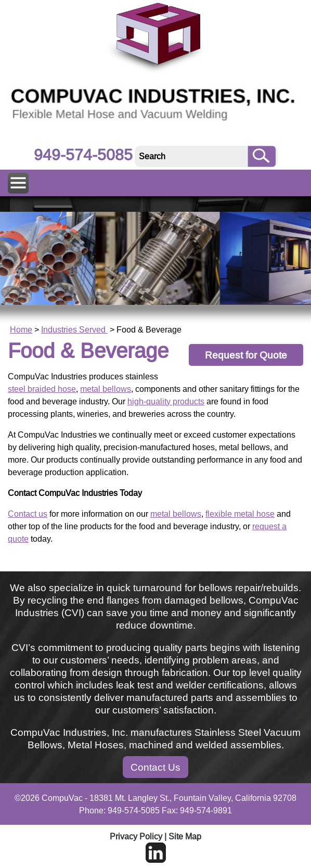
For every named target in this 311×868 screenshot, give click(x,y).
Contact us (28, 514)
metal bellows (106, 389)
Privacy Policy (136, 836)
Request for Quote (246, 355)
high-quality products (166, 401)
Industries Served (74, 329)
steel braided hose (42, 389)
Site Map (185, 836)
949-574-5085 (83, 155)
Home (21, 329)
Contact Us (155, 767)
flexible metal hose (240, 514)
